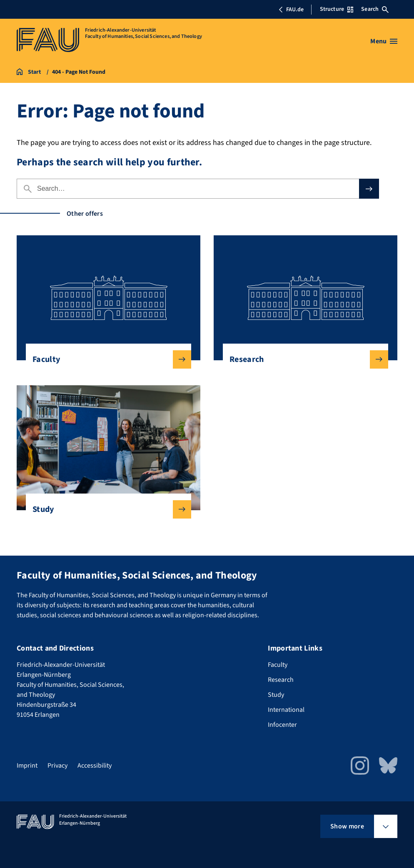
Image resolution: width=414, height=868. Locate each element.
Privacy (57, 766)
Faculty (105, 359)
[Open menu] (384, 41)
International (286, 710)
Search (375, 9)
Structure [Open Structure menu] (337, 9)
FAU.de (291, 10)
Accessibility (95, 766)
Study (105, 509)
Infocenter (282, 725)
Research (302, 359)
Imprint (27, 766)
